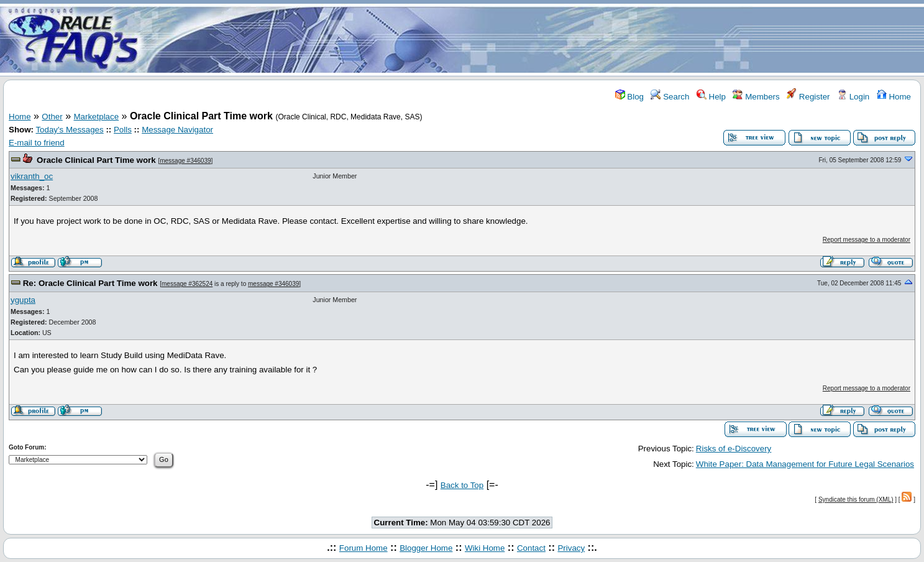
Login (853, 97)
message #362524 (187, 284)
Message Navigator (177, 130)
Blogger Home (426, 548)
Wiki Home (485, 548)
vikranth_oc (32, 176)
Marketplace (97, 117)
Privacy (571, 548)
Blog (629, 97)
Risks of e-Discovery (734, 449)
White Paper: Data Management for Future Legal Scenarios (805, 464)
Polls (123, 130)
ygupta (23, 300)
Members (756, 97)
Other (52, 117)
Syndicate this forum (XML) (856, 500)
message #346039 (185, 161)
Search (670, 97)
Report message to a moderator (867, 240)
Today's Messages (69, 130)
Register (808, 97)
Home (894, 97)
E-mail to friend (37, 143)
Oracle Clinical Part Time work (96, 160)
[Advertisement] (536, 39)
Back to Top (462, 485)
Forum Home (364, 548)
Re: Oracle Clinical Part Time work (90, 283)
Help (711, 97)
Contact (531, 548)
